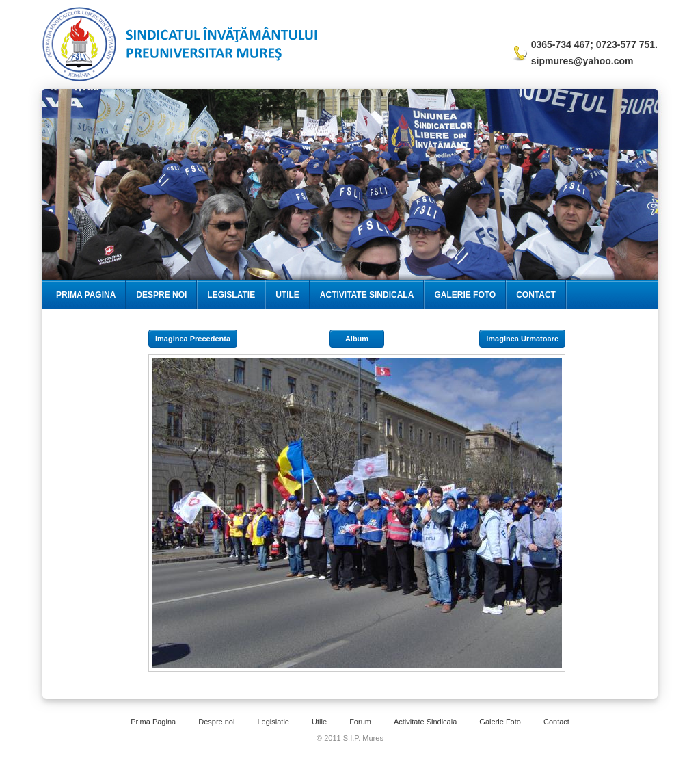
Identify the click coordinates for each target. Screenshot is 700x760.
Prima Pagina (86, 295)
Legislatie (231, 295)
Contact (536, 295)
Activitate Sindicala (367, 295)
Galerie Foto (465, 295)
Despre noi (216, 722)
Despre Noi (161, 295)
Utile (287, 295)
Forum (360, 722)
